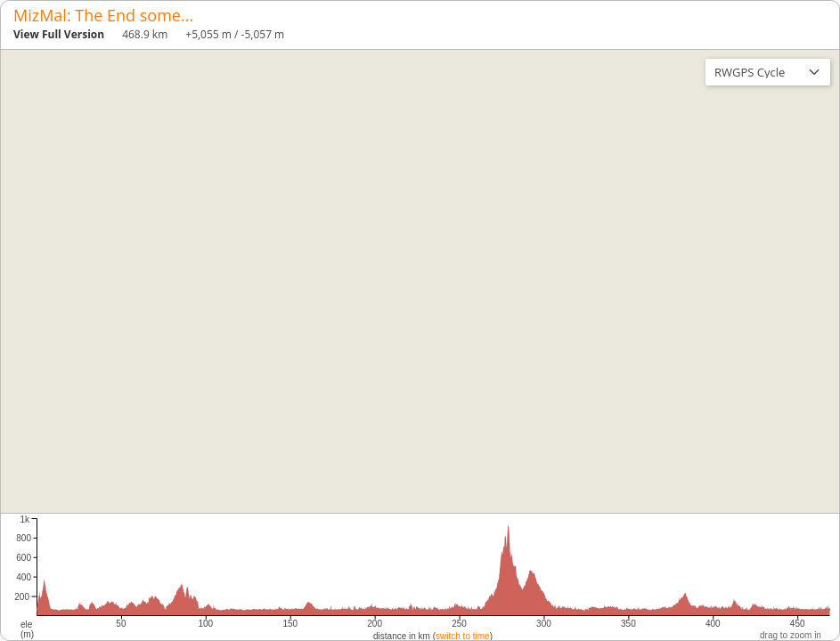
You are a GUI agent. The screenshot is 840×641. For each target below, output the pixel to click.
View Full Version (59, 34)
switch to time (463, 636)
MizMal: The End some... (103, 15)
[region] (420, 281)
